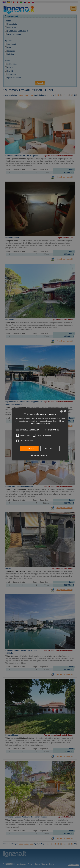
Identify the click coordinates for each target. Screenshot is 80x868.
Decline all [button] (50, 449)
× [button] (65, 411)
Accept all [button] (29, 449)
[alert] (40, 434)
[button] (40, 455)
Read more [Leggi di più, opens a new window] (46, 424)
